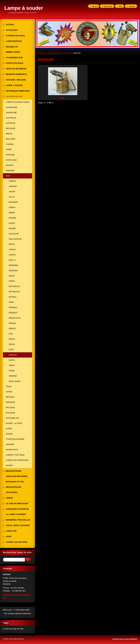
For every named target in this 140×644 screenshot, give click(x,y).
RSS (121, 6)
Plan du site (108, 6)
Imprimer (132, 6)
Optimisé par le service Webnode (125, 639)
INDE (68, 53)
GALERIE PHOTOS (56, 53)
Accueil (95, 6)
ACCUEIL (42, 53)
